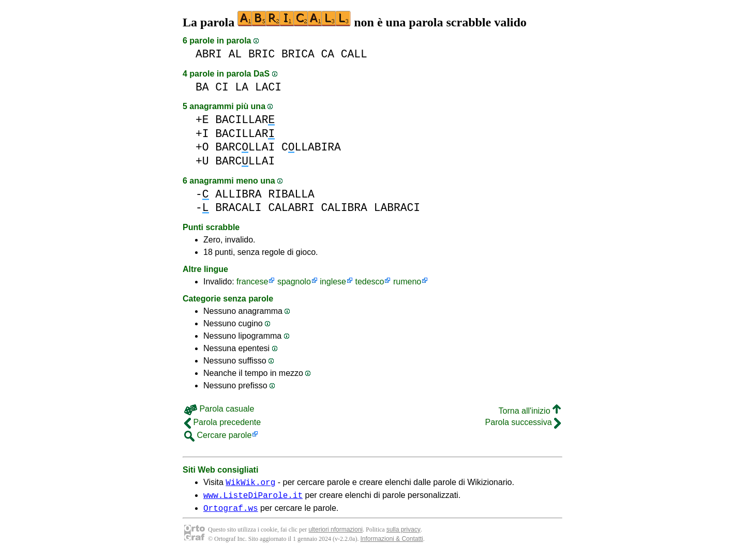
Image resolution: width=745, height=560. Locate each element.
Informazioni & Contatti (391, 543)
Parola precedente (222, 422)
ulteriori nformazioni (336, 534)
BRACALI (238, 208)
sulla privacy (404, 534)
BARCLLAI (245, 147)
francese (252, 282)
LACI (268, 87)
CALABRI (291, 208)
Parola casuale (219, 409)
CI (222, 87)
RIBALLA (291, 194)
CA (327, 54)
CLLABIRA (311, 147)
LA (242, 87)
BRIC (262, 54)
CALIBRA (344, 208)
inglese (333, 282)
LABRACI (397, 208)
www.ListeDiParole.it (253, 498)
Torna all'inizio (530, 411)
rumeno (407, 282)
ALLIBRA (238, 194)
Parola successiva (523, 422)
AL (235, 54)
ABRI (209, 54)
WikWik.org (250, 483)
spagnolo (294, 282)
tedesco (369, 282)
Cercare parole (218, 435)
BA (202, 87)
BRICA (298, 54)
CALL (354, 54)
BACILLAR (245, 120)
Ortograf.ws (231, 512)
